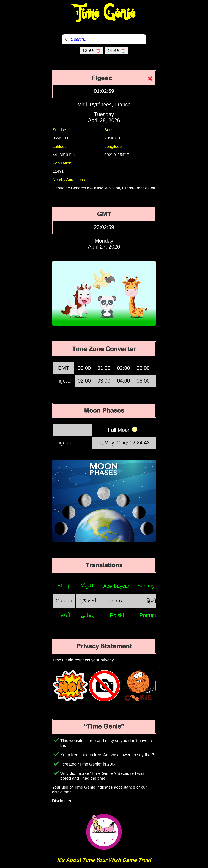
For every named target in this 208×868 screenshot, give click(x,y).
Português (151, 615)
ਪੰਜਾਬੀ (64, 615)
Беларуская (151, 586)
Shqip (64, 586)
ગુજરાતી (88, 601)
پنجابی (88, 615)
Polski (117, 615)
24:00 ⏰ (117, 51)
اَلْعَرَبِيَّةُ (88, 586)
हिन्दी (151, 601)
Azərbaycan (117, 586)
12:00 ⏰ (91, 51)
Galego (64, 601)
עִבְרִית (117, 601)
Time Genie (104, 14)
